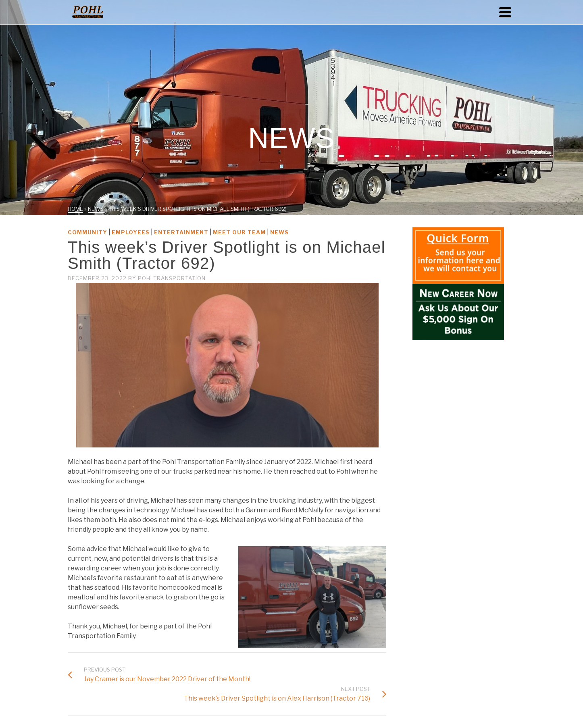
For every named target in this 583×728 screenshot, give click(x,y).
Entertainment (181, 232)
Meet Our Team (239, 232)
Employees (131, 232)
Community (87, 232)
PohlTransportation (172, 278)
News (279, 232)
